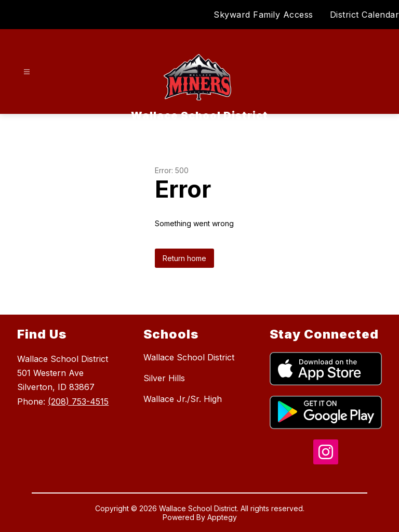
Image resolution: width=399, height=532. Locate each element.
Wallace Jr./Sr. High (183, 399)
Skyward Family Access (263, 15)
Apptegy (222, 517)
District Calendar (365, 15)
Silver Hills (164, 378)
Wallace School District (189, 357)
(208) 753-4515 (78, 401)
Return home (184, 258)
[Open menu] (27, 72)
